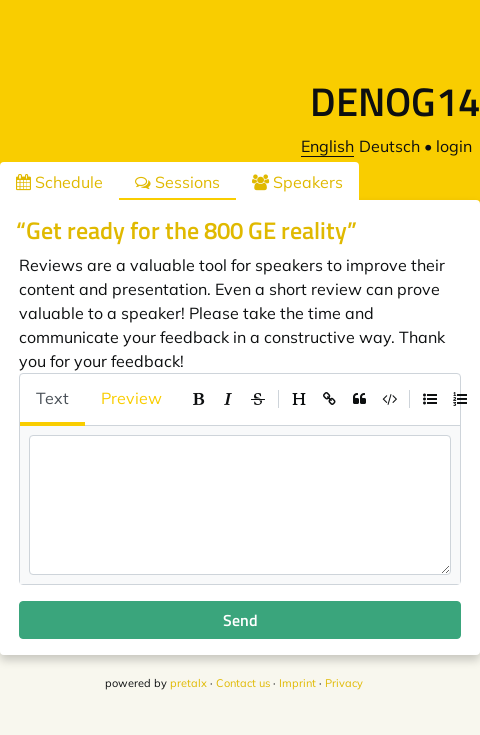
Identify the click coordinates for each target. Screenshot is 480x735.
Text (52, 398)
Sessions (177, 182)
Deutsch (389, 146)
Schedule (59, 182)
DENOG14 (395, 101)
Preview (131, 398)
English (327, 146)
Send (240, 620)
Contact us (243, 683)
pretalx (188, 683)
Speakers (297, 182)
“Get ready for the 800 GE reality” (186, 230)
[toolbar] (329, 399)
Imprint (297, 683)
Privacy (344, 683)
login (454, 146)
